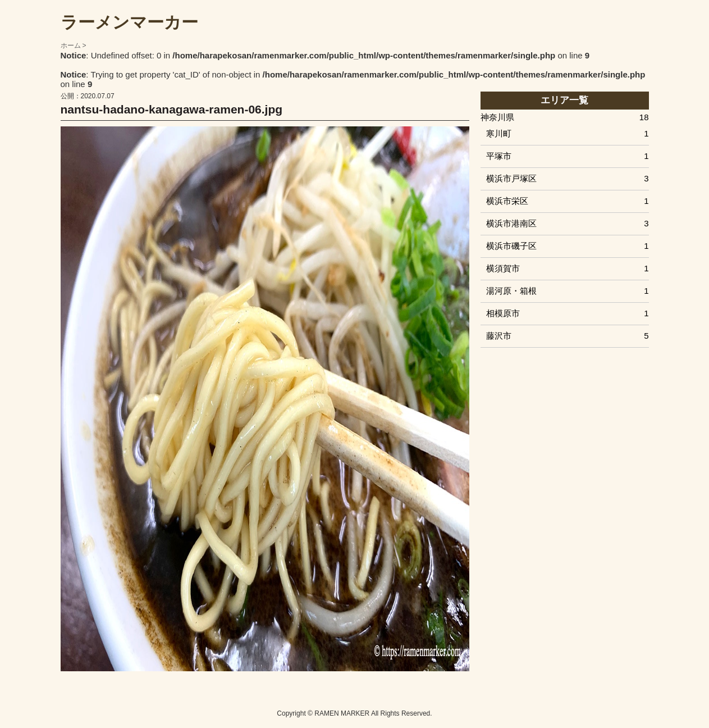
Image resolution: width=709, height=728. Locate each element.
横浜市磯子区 (568, 246)
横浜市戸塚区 (568, 178)
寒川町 (568, 133)
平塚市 (568, 156)
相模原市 (568, 313)
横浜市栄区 (568, 201)
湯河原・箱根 (568, 291)
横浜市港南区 (568, 223)
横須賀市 (568, 268)
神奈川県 (565, 117)
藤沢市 (568, 336)
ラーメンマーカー (129, 22)
